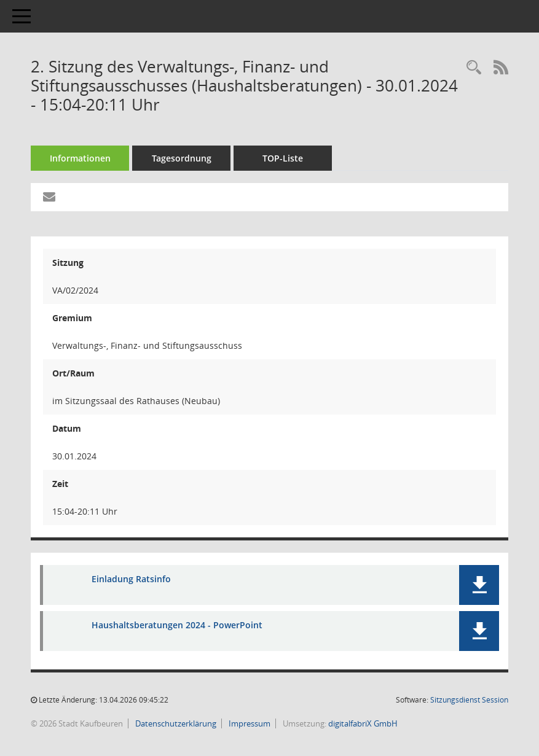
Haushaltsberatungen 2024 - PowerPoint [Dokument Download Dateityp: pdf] (177, 625)
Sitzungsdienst (469, 700)
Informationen (80, 158)
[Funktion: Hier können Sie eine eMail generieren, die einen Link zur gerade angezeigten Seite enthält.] (49, 197)
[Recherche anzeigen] (474, 68)
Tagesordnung (182, 158)
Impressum (249, 723)
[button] (479, 585)
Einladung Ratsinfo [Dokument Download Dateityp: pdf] (131, 579)
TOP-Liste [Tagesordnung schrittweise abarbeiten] (283, 158)
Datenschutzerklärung (175, 723)
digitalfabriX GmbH (363, 723)
